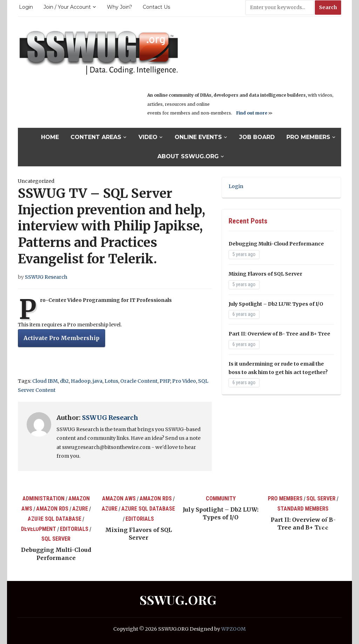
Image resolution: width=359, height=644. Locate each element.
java (97, 381)
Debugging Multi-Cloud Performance (276, 244)
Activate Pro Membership (62, 338)
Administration (43, 498)
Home (50, 137)
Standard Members (303, 509)
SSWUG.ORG (178, 600)
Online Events (198, 137)
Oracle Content (139, 381)
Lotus (111, 381)
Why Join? (120, 7)
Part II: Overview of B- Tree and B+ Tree (279, 334)
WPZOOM (233, 629)
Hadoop (81, 381)
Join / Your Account (67, 7)
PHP (165, 381)
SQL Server (56, 539)
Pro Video (184, 381)
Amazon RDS (52, 509)
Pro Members (308, 137)
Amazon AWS (119, 498)
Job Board (257, 137)
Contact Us (156, 7)
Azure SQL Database (55, 519)
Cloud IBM (45, 381)
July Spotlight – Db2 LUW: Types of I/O (276, 304)
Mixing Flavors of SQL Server (265, 274)
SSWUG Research (46, 277)
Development (39, 529)
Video (148, 137)
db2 (64, 381)
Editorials (74, 529)
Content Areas (96, 137)
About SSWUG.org (188, 156)
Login (26, 7)
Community (221, 498)
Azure (80, 509)
